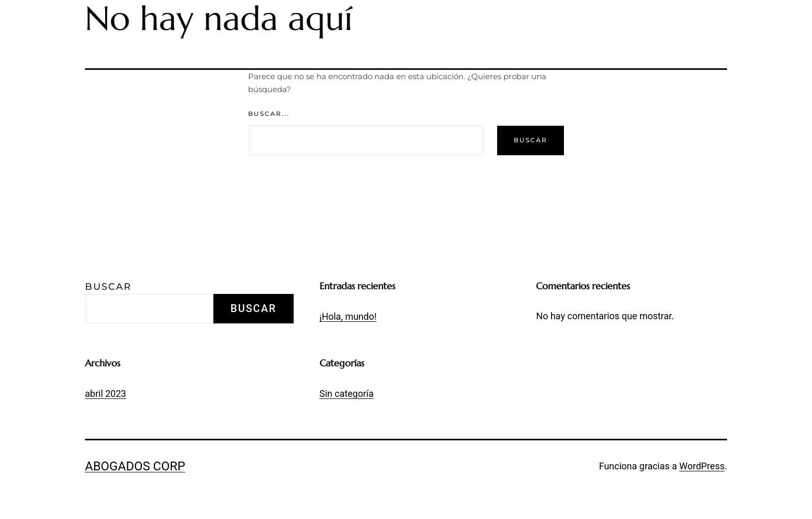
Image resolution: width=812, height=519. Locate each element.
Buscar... (269, 114)
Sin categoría (347, 394)
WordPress (702, 466)
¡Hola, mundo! (348, 316)
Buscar (108, 287)
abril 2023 (106, 394)
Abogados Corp (135, 466)
